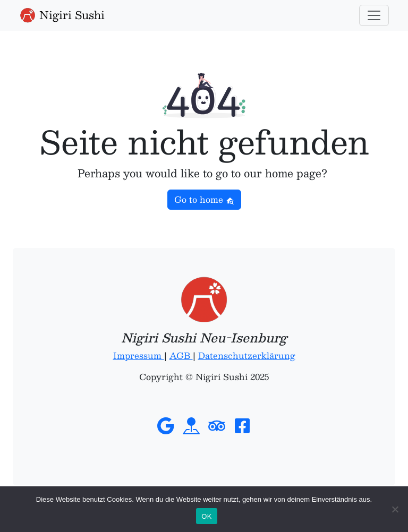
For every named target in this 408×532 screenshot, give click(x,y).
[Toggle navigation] (374, 15)
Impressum (139, 355)
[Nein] (395, 509)
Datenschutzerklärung (247, 355)
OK (206, 516)
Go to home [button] (204, 199)
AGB (181, 355)
